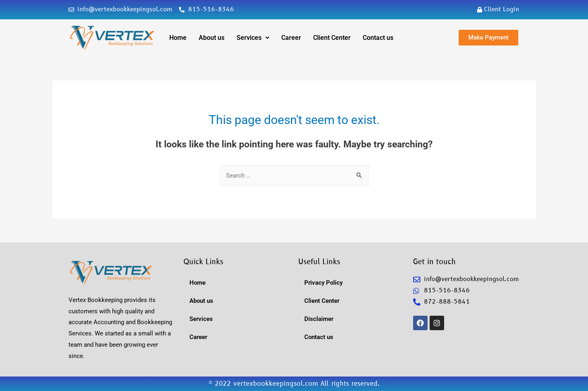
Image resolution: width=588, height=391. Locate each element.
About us (212, 38)
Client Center (332, 38)
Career (291, 38)
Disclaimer (319, 319)
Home (178, 38)
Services (253, 38)
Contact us (378, 38)
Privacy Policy (323, 283)
